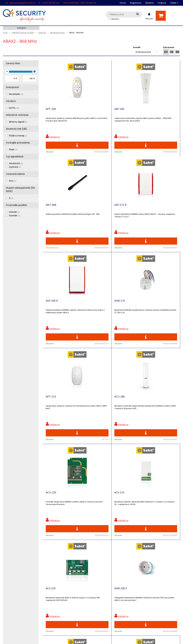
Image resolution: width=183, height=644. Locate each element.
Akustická (16, 163)
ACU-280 (154, 211)
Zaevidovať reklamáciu (60, 610)
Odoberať (168, 524)
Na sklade (16, 94)
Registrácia (136, 3)
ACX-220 (119, 311)
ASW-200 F (155, 311)
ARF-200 (85, 111)
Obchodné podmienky (60, 605)
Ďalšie (174, 3)
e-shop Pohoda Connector (99, 638)
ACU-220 (51, 311)
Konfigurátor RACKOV (59, 600)
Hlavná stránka (11, 565)
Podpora (162, 3)
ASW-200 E (86, 412)
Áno (13, 181)
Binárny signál (18, 122)
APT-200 (51, 111)
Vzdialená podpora (58, 580)
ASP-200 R (52, 211)
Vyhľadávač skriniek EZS (61, 595)
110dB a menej (18, 136)
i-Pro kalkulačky (56, 585)
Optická (15, 167)
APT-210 (119, 211)
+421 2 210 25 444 (51, 3)
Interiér (14, 212)
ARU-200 (51, 412)
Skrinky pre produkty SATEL (62, 590)
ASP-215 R (155, 111)
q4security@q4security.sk (22, 3)
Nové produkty (55, 575)
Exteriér (15, 216)
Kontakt (7, 575)
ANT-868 (120, 111)
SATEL (14, 108)
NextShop (78, 638)
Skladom (115, 19)
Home (123, 3)
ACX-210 (85, 311)
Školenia (149, 3)
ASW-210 (85, 211)
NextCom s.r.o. (124, 638)
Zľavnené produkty (58, 570)
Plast (13, 150)
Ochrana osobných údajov (62, 565)
